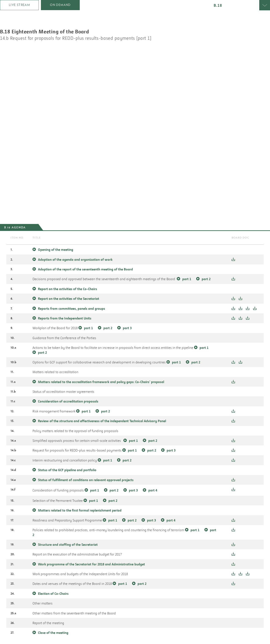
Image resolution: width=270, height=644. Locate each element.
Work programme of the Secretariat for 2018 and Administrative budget (91, 564)
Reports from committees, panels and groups (72, 308)
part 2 (206, 279)
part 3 (127, 328)
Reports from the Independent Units (65, 318)
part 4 (153, 490)
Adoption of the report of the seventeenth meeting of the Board (85, 269)
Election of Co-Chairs (53, 594)
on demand (60, 5)
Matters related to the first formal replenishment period (80, 510)
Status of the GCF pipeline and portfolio (67, 470)
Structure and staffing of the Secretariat (68, 544)
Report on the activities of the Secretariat (69, 299)
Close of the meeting (53, 633)
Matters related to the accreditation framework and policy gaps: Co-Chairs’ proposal (101, 382)
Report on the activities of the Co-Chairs (67, 289)
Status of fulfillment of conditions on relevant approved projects (86, 480)
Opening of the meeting (56, 250)
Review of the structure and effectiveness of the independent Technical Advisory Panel (102, 421)
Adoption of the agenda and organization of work (75, 259)
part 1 (187, 279)
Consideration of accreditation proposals (68, 401)
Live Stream (19, 5)
